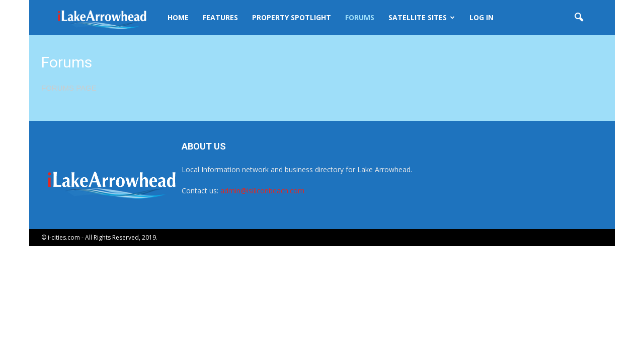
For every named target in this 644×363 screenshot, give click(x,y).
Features (220, 17)
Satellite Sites (422, 17)
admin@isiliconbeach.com (262, 191)
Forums (360, 17)
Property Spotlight (292, 17)
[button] (579, 18)
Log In (481, 17)
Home (178, 17)
